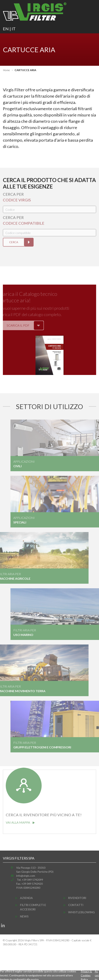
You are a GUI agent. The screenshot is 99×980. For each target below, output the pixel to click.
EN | (7, 29)
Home (7, 70)
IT (14, 29)
